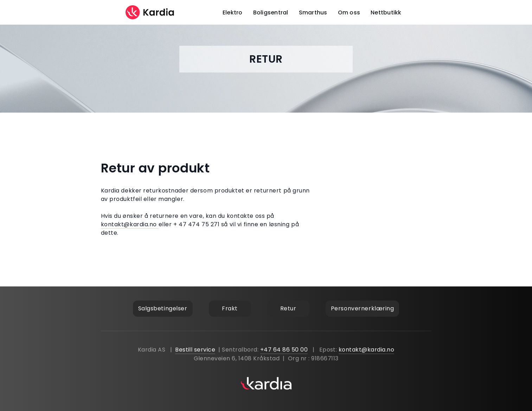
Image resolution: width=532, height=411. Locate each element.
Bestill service (195, 350)
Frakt (230, 308)
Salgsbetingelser (163, 308)
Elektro (233, 12)
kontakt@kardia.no (130, 224)
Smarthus (313, 12)
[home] (150, 12)
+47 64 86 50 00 (284, 350)
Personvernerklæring (363, 308)
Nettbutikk (386, 12)
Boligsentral (271, 12)
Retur (288, 308)
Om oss (349, 12)
